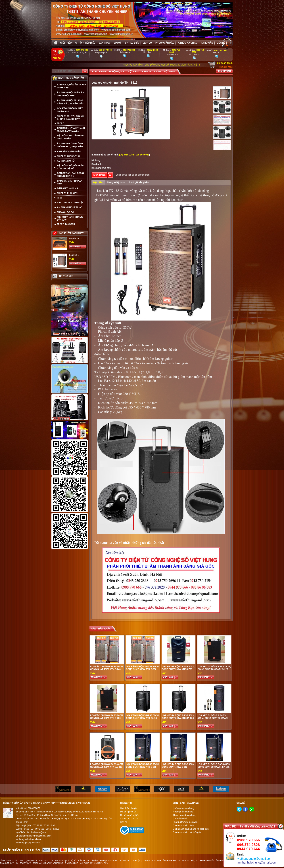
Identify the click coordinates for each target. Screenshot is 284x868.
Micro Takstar (66, 224)
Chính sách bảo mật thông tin (187, 832)
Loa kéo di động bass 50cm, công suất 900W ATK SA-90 (143, 717)
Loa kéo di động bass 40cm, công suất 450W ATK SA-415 (107, 766)
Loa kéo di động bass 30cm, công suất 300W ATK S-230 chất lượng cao (143, 669)
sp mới (118, 43)
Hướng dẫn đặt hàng (183, 812)
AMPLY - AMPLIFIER (40, 861)
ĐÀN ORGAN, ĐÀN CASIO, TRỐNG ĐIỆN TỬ (71, 175)
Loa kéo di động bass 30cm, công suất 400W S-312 (178, 766)
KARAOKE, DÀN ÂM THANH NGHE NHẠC (72, 86)
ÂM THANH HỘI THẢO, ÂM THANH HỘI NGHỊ (71, 94)
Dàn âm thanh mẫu (68, 188)
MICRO (61, 123)
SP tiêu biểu (132, 43)
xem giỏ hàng (226, 67)
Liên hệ (221, 43)
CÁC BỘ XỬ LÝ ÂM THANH (78, 861)
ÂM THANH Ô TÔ (66, 161)
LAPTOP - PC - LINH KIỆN (70, 203)
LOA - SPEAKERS (57, 861)
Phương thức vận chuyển (185, 822)
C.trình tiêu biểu (85, 43)
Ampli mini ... (75, 238)
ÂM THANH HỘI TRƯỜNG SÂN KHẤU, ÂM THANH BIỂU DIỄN (189, 861)
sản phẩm (105, 43)
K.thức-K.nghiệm (188, 43)
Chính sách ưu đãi (129, 819)
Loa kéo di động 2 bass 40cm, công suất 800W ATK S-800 (213, 718)
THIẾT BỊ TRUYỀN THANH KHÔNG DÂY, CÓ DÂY (70, 118)
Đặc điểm (98, 182)
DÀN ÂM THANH (98, 861)
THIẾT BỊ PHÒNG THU (68, 156)
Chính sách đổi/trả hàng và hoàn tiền (191, 829)
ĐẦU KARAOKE (7, 861)
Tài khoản (207, 43)
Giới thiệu (66, 43)
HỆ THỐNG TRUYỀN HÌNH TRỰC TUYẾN (70, 137)
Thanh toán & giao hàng (185, 815)
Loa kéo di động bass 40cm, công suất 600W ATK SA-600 (178, 717)
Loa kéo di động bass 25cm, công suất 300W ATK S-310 (143, 766)
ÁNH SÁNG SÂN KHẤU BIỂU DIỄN (94, 863)
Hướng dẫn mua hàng (184, 808)
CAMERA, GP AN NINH (152, 861)
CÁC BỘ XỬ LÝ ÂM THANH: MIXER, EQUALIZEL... (71, 129)
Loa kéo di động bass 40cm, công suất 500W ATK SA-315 (214, 766)
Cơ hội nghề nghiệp (130, 815)
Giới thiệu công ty (129, 808)
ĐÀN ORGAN (112, 861)
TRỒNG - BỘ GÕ (65, 212)
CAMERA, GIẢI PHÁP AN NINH (70, 182)
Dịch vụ (147, 43)
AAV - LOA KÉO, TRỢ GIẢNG (159, 71)
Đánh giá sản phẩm (139, 182)
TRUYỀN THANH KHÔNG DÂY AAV (70, 219)
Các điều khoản (181, 819)
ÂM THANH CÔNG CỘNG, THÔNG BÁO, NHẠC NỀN (70, 145)
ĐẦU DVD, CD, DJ (22, 861)
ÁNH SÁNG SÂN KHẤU (69, 151)
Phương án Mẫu (165, 43)
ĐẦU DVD (74, 863)
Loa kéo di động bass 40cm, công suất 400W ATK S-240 (107, 668)
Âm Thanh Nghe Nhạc (70, 207)
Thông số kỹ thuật (116, 182)
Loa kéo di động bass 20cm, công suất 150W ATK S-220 (107, 717)
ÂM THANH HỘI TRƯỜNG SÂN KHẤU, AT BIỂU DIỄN (70, 102)
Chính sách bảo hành (183, 825)
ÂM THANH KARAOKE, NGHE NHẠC (48, 863)
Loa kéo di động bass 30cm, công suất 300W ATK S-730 (178, 668)
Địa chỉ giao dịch (128, 812)
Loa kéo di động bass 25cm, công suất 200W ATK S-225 (214, 668)
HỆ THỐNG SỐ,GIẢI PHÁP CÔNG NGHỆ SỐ (70, 167)
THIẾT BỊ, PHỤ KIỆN (67, 193)
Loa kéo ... (74, 255)
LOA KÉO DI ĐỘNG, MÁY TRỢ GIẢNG (70, 110)
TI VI (59, 198)
